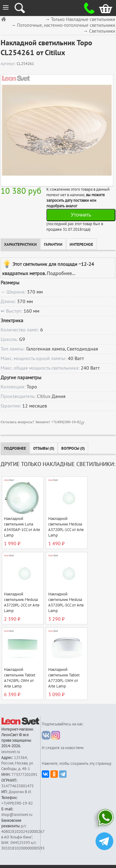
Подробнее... (61, 274)
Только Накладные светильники (83, 20)
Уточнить (81, 215)
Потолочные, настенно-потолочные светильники (66, 25)
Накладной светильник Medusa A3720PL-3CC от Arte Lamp (66, 602)
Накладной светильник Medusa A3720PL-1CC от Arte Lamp (66, 527)
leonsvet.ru (11, 752)
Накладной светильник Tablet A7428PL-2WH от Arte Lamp (20, 678)
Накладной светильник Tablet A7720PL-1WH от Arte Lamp (64, 678)
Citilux (44, 396)
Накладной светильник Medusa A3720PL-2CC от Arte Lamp (22, 602)
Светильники (102, 31)
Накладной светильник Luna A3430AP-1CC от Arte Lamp (22, 527)
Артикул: (9, 64)
